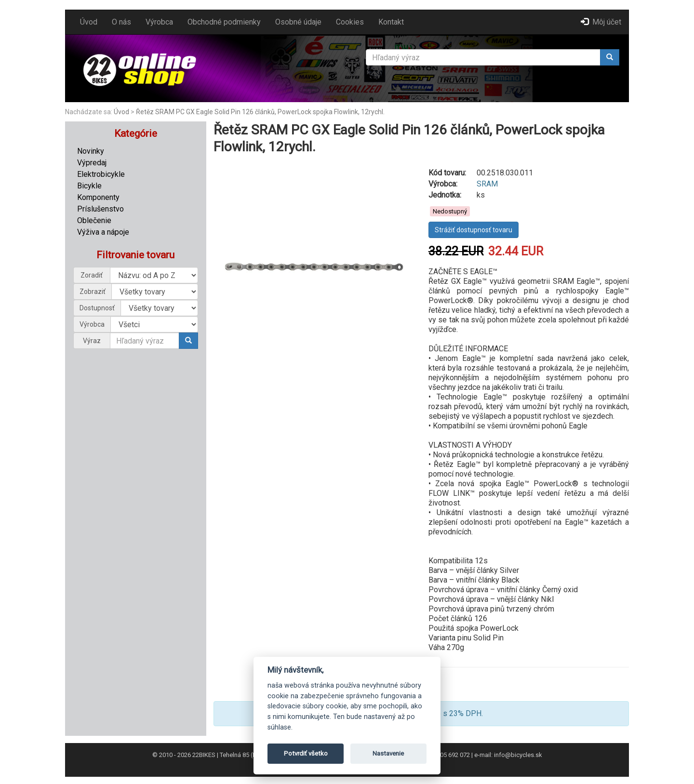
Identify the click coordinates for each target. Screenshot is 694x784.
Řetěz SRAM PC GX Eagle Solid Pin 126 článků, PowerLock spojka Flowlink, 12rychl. (260, 112)
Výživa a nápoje (103, 232)
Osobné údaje (298, 22)
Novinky (91, 151)
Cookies (350, 22)
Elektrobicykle (101, 174)
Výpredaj (92, 163)
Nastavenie (388, 753)
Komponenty (98, 197)
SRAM (487, 184)
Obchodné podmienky (224, 22)
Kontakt (391, 22)
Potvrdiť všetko (306, 753)
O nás (121, 22)
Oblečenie (94, 220)
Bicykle (89, 186)
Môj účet (601, 22)
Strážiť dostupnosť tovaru (474, 230)
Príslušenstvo (100, 209)
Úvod (89, 22)
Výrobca (159, 22)
